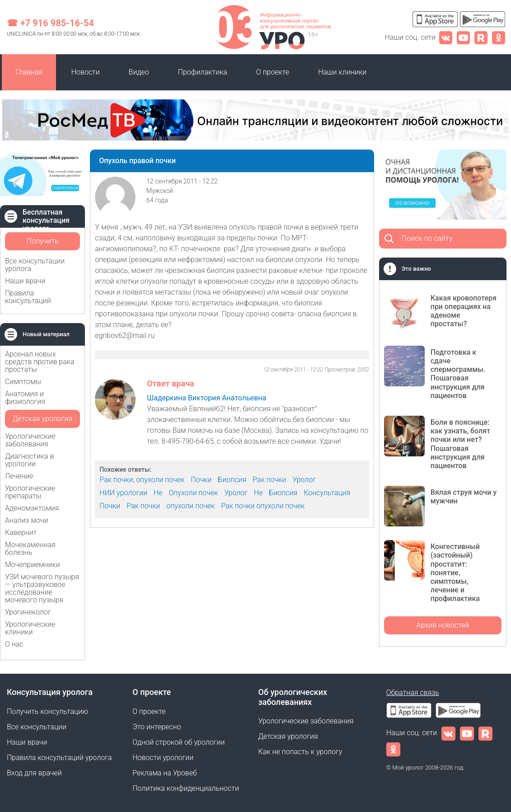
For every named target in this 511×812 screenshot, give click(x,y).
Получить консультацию (42, 244)
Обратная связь (413, 692)
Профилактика (203, 72)
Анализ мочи (27, 520)
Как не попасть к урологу (300, 752)
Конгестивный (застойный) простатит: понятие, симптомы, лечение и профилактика (455, 573)
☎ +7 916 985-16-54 (50, 23)
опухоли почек (190, 506)
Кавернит (21, 533)
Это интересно (157, 727)
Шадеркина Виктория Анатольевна (206, 398)
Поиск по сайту (427, 238)
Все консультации (37, 727)
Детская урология (42, 419)
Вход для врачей (34, 773)
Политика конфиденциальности (186, 788)
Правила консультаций (28, 297)
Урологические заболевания (30, 440)
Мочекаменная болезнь (30, 549)
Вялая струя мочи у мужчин (464, 497)
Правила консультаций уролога (59, 758)
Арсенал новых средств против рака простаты (40, 362)
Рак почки (269, 480)
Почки (201, 480)
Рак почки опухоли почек (263, 506)
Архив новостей (443, 625)
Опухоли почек (194, 493)
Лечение (19, 476)
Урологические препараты (30, 492)
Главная (29, 72)
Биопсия (232, 480)
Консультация (327, 493)
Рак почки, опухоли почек (142, 480)
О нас (14, 644)
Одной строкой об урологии (178, 742)
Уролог (304, 480)
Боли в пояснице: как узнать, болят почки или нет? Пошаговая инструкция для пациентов (460, 444)
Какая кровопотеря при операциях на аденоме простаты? (464, 311)
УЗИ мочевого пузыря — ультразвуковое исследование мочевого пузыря (42, 588)
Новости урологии (163, 758)
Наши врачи (25, 281)
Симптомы (23, 382)
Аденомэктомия (32, 508)
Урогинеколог (28, 612)
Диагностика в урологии (29, 460)
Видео (139, 72)
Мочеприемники (33, 565)
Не (158, 493)
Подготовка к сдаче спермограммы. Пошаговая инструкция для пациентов (458, 374)
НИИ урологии (123, 493)
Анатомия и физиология (25, 398)
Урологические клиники (30, 628)
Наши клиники (342, 72)
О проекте (273, 72)
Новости (86, 72)
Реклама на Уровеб (165, 773)
